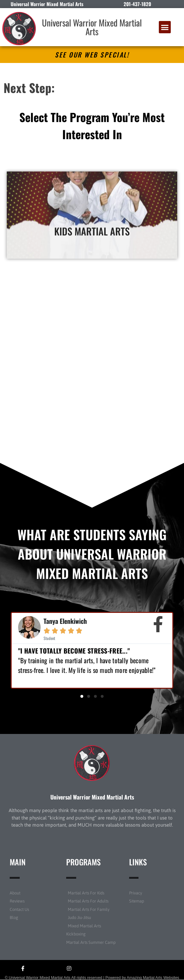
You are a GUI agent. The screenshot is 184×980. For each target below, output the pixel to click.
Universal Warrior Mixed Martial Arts (92, 27)
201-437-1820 (137, 4)
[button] (165, 27)
